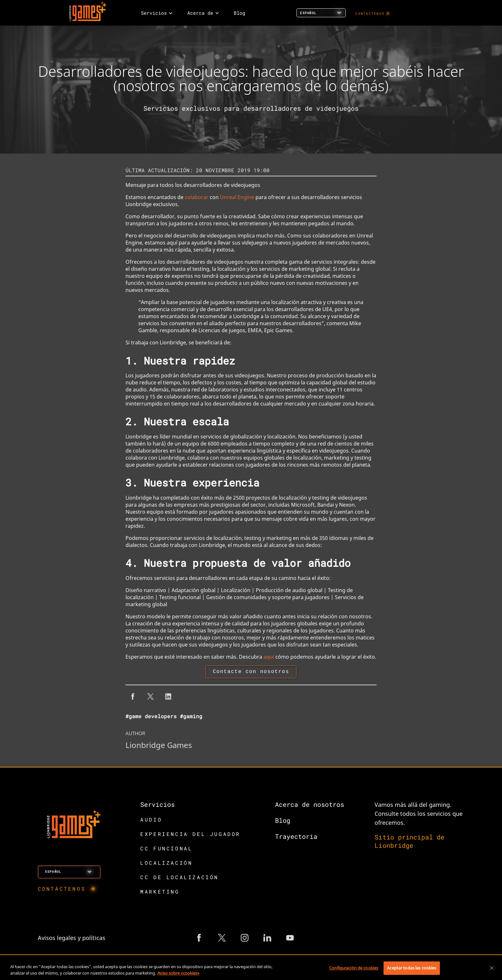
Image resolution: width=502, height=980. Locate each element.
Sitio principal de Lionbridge (409, 842)
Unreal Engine (237, 197)
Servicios (158, 806)
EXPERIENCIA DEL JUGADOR (190, 835)
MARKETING (160, 893)
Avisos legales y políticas (72, 939)
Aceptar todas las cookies (412, 968)
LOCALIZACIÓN (166, 864)
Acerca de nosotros (310, 806)
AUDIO (151, 821)
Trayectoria (296, 838)
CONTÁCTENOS (370, 14)
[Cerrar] (492, 968)
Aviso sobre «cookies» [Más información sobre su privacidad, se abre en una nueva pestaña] (178, 973)
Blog (283, 822)
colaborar (197, 197)
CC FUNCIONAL (166, 850)
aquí (269, 657)
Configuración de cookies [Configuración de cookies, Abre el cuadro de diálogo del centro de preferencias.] (354, 968)
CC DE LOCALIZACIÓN (179, 878)
